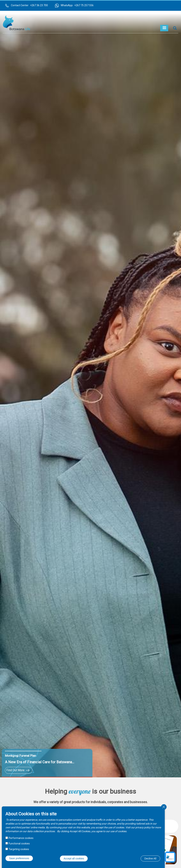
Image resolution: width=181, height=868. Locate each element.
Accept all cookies (74, 858)
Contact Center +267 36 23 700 (29, 5)
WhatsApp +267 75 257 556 (77, 5)
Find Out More (15, 770)
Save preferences (19, 858)
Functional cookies (19, 844)
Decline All (150, 858)
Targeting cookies (19, 849)
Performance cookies (21, 838)
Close (164, 807)
